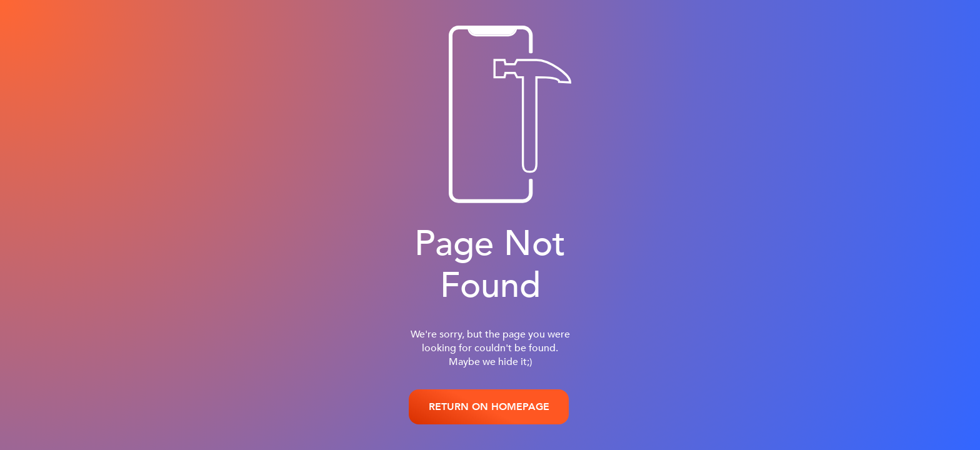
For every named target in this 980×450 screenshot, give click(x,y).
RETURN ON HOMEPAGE (489, 407)
